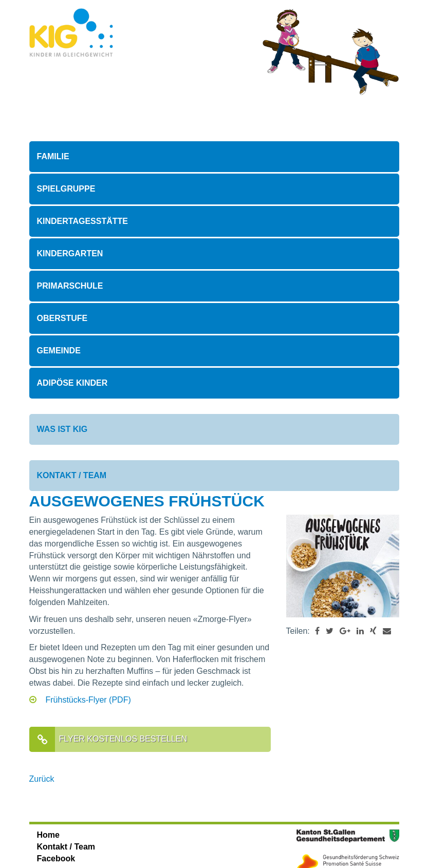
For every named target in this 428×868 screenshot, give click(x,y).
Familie (53, 156)
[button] (317, 631)
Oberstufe (62, 318)
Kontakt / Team (72, 475)
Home (48, 835)
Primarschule (70, 286)
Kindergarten (70, 253)
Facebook (56, 858)
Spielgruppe (66, 189)
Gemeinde (59, 351)
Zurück (42, 779)
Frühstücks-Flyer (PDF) (88, 700)
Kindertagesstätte (82, 221)
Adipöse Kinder (72, 383)
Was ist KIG (62, 429)
